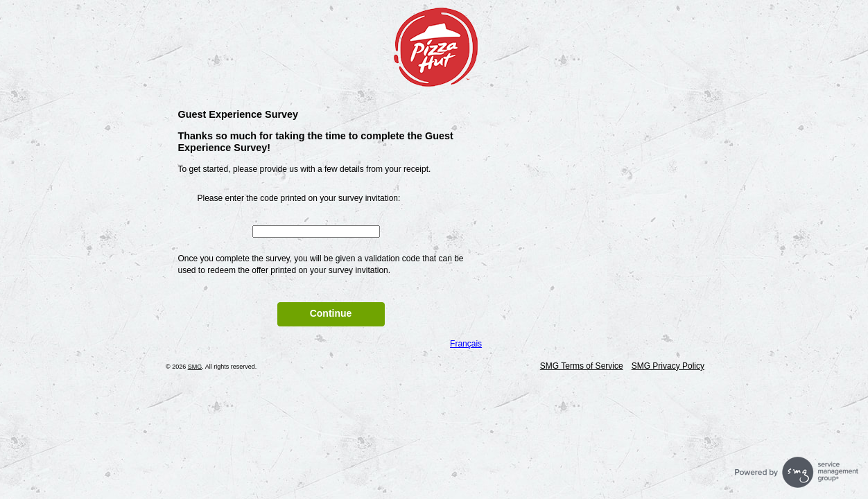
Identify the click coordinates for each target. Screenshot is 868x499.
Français (466, 344)
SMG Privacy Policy (668, 366)
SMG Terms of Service (582, 366)
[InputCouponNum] (316, 231)
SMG (195, 367)
